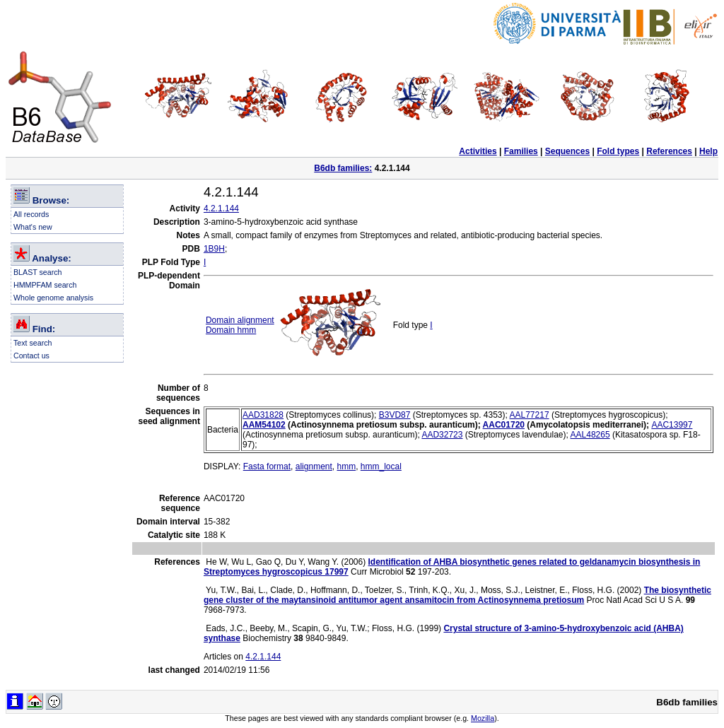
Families (521, 151)
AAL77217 (530, 415)
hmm (346, 466)
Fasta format (267, 466)
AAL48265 (590, 435)
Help (708, 151)
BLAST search (38, 272)
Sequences (567, 151)
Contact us (31, 356)
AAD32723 (442, 435)
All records (31, 214)
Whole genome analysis (53, 298)
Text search (33, 343)
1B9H (214, 249)
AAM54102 (264, 425)
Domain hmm (231, 330)
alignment (314, 466)
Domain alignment (240, 320)
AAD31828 (263, 415)
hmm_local (381, 466)
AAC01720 (504, 425)
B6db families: (343, 168)
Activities (478, 151)
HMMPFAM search (45, 285)
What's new (33, 227)
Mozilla (483, 718)
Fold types (618, 151)
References (669, 151)
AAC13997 (672, 425)
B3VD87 (395, 415)
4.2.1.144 (221, 209)
